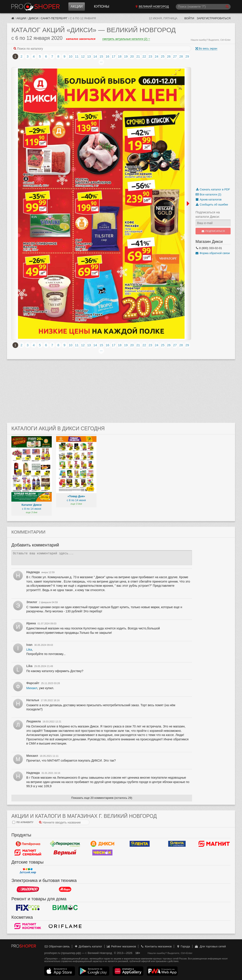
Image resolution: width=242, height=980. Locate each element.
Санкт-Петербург (54, 18)
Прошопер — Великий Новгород (36, 7)
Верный (65, 852)
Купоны (102, 6)
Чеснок (102, 852)
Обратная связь (57, 946)
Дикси (33, 18)
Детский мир (28, 871)
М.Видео (65, 889)
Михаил (32, 688)
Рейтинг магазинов (121, 946)
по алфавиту (23, 822)
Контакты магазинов (156, 946)
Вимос (65, 908)
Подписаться (213, 231)
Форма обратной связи (213, 253)
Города (183, 946)
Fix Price (28, 908)
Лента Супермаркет (177, 844)
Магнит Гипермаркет (28, 852)
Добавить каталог (88, 946)
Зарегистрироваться (214, 18)
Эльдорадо (28, 889)
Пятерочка (28, 844)
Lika (29, 650)
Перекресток (65, 844)
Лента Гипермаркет (140, 844)
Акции (77, 6)
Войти (189, 18)
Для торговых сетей (210, 946)
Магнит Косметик (28, 926)
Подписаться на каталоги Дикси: (208, 214)
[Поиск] (203, 7)
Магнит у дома (214, 844)
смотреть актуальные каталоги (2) (126, 39)
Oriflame (65, 926)
